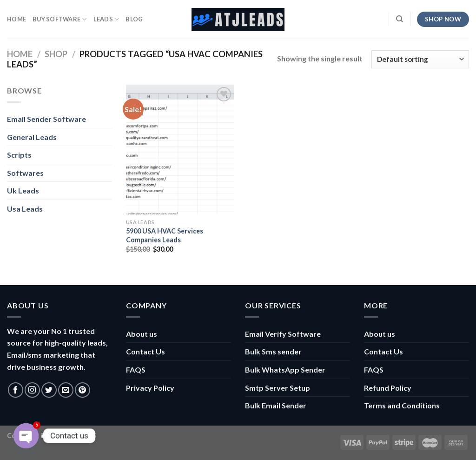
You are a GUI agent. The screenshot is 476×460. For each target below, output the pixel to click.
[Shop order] (420, 59)
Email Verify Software (283, 334)
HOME (17, 19)
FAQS (136, 370)
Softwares (25, 173)
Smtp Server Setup (278, 388)
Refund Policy (388, 388)
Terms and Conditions (402, 405)
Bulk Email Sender (276, 405)
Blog (134, 19)
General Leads (32, 137)
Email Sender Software (46, 119)
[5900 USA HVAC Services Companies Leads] (180, 150)
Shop (56, 54)
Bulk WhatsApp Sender (285, 370)
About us (142, 334)
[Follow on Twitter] (49, 390)
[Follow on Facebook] (16, 390)
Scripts (19, 155)
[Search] (400, 19)
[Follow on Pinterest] (83, 390)
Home (20, 54)
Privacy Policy (150, 388)
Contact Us (145, 351)
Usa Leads (25, 209)
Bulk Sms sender (273, 351)
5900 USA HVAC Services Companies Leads (165, 235)
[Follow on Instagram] (32, 390)
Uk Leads (23, 190)
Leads (106, 19)
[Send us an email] (66, 390)
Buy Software (60, 19)
